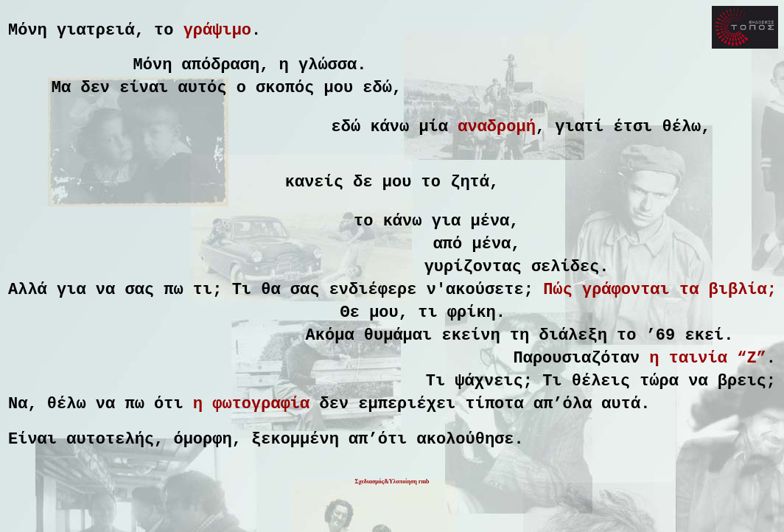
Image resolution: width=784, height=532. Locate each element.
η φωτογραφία (251, 455)
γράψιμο (217, 32)
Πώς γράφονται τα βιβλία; (660, 322)
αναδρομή (497, 141)
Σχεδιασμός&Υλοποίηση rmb (392, 523)
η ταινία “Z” (707, 402)
